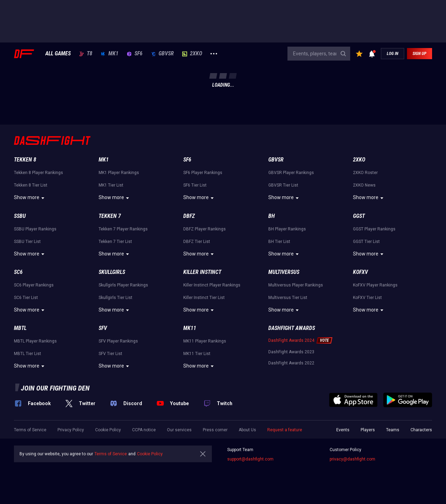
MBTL (20, 328)
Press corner (215, 430)
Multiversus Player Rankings (296, 285)
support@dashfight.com (250, 459)
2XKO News (364, 185)
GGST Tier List (366, 242)
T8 (86, 54)
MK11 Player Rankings (205, 341)
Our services (179, 430)
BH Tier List (279, 242)
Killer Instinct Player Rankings (212, 285)
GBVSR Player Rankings (291, 173)
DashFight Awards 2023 (291, 352)
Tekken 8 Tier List (31, 185)
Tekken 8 (25, 160)
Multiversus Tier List (288, 298)
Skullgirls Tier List (116, 298)
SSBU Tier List (27, 242)
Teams (393, 430)
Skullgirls (112, 272)
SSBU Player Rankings (35, 229)
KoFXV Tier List (367, 298)
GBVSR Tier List (283, 185)
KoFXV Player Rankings (375, 285)
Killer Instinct (202, 272)
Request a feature (285, 430)
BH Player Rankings (287, 229)
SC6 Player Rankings (34, 285)
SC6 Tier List (26, 298)
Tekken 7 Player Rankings (123, 229)
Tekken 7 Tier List (115, 242)
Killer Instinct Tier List (204, 298)
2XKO (192, 54)
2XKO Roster (365, 173)
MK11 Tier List (197, 354)
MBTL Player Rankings (35, 341)
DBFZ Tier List (197, 242)
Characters (421, 430)
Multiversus (284, 272)
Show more (30, 198)
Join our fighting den (55, 388)
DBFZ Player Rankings (205, 229)
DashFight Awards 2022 (291, 363)
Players (368, 430)
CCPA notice (144, 430)
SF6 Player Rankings (203, 173)
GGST (359, 216)
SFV (103, 328)
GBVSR (162, 54)
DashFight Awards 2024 (291, 340)
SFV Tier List (110, 354)
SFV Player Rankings (118, 341)
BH (272, 216)
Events (343, 430)
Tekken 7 (110, 216)
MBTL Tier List (28, 354)
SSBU (20, 216)
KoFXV (360, 272)
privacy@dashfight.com (352, 459)
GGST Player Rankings (374, 229)
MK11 (190, 328)
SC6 (18, 272)
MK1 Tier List (111, 185)
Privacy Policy (71, 430)
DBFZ (189, 216)
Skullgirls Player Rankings (123, 285)
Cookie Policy (108, 430)
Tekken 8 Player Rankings (39, 173)
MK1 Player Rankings (119, 173)
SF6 (135, 54)
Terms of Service (30, 430)
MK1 (110, 54)
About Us (247, 430)
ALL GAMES (58, 54)
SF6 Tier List (195, 185)
